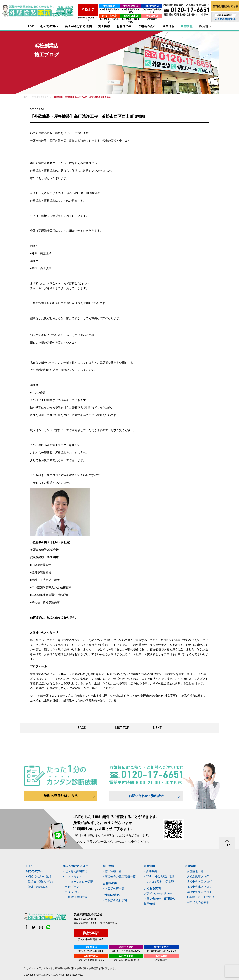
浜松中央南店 (96, 13)
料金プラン (72, 887)
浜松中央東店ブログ (199, 892)
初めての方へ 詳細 (40, 876)
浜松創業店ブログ (198, 876)
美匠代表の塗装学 (198, 902)
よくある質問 (152, 888)
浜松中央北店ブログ (199, 887)
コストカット (73, 876)
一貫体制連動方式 (76, 897)
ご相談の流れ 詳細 (116, 900)
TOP (31, 26)
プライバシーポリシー (158, 893)
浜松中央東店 (122, 6)
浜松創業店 (96, 6)
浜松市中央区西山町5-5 (95, 9)
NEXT (157, 728)
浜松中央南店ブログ (199, 882)
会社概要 (151, 871)
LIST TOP (122, 728)
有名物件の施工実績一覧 (120, 876)
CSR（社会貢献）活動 (160, 876)
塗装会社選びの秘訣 (41, 882)
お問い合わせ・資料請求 (146, 796)
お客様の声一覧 (115, 888)
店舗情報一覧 (195, 871)
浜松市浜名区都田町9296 (122, 16)
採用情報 (149, 904)
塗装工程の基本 (38, 887)
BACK (82, 728)
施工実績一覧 (113, 871)
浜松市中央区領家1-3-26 (95, 16)
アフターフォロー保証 (79, 882)
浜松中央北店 (122, 13)
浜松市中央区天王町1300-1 (122, 9)
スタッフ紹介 (73, 892)
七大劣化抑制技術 (76, 871)
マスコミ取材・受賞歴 (160, 882)
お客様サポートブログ (201, 897)
